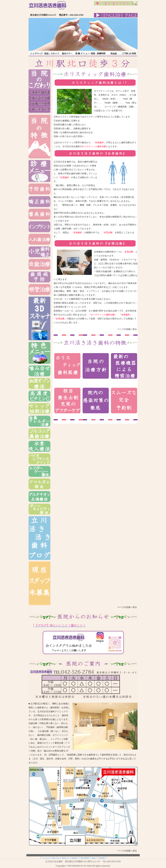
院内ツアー (67, 54)
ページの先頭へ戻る (127, 329)
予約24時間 (129, 54)
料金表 (114, 54)
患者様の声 (83, 54)
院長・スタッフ (52, 54)
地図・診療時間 (98, 54)
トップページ (36, 54)
